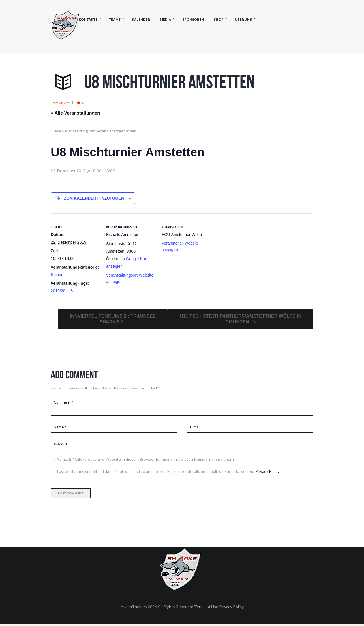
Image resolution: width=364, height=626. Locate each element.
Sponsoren (193, 19)
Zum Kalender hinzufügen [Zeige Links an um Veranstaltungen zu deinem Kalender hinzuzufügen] (94, 198)
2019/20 (58, 291)
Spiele (56, 275)
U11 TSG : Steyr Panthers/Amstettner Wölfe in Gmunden (241, 319)
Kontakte (88, 19)
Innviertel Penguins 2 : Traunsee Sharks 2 (113, 319)
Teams (115, 19)
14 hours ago (62, 102)
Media (165, 19)
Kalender (141, 19)
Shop (219, 19)
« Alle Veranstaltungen (75, 113)
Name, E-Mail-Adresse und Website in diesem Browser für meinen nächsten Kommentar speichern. (146, 461)
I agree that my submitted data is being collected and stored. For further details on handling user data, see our (168, 473)
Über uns (243, 19)
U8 (70, 291)
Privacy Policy (268, 473)
